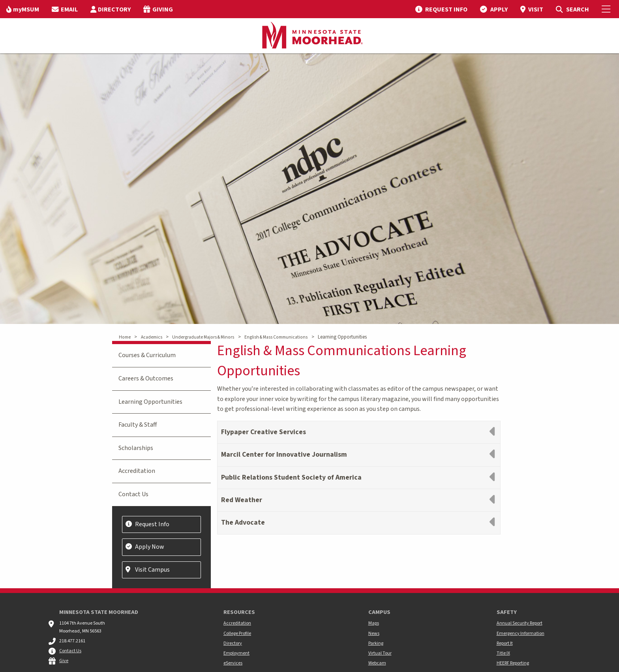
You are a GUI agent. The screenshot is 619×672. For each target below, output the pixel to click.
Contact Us (133, 494)
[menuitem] (23, 9)
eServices (233, 663)
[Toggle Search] (572, 9)
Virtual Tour (380, 653)
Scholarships (136, 448)
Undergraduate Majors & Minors (203, 337)
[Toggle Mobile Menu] (607, 9)
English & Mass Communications (276, 337)
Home (125, 337)
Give (64, 661)
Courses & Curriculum (147, 355)
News (374, 633)
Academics (152, 337)
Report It (505, 643)
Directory (233, 643)
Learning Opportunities (150, 402)
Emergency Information (521, 633)
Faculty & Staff (138, 425)
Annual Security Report (520, 623)
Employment (236, 653)
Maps (374, 623)
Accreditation (137, 471)
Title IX (503, 653)
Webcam (377, 663)
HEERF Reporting (513, 663)
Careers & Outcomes (146, 378)
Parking (376, 643)
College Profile (237, 633)
